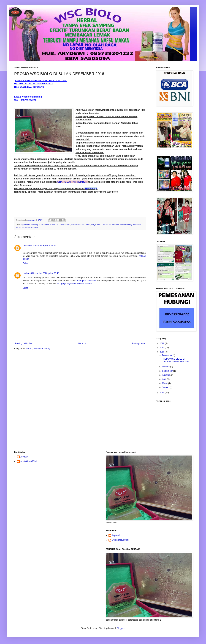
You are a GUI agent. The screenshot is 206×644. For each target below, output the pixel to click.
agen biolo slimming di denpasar (35, 224)
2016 (162, 352)
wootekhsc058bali (29, 461)
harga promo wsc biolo (101, 224)
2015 (162, 393)
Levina (26, 273)
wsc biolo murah (31, 227)
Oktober (166, 367)
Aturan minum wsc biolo (60, 224)
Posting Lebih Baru (24, 343)
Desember (167, 355)
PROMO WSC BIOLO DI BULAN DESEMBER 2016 (175, 360)
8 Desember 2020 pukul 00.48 (45, 273)
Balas (25, 263)
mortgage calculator (87, 281)
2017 (162, 348)
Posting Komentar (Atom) (38, 349)
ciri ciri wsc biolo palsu (81, 224)
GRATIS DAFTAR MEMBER (73, 182)
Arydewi (24, 457)
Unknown (28, 246)
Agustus (166, 375)
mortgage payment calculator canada (74, 284)
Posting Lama (138, 343)
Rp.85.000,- (91, 188)
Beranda (82, 343)
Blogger (121, 628)
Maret (165, 383)
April (165, 379)
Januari (166, 387)
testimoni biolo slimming (122, 224)
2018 (162, 343)
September (168, 371)
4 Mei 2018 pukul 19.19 (44, 246)
